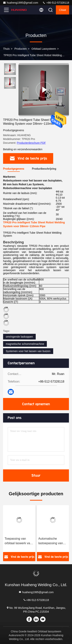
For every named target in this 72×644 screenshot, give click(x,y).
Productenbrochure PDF (31, 143)
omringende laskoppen (19, 337)
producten (21, 49)
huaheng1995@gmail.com (21, 3)
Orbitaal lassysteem (44, 49)
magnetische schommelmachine (25, 344)
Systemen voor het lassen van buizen (28, 351)
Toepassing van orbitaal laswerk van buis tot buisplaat (18, 541)
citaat (62, 10)
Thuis (6, 49)
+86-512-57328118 (56, 3)
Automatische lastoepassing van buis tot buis (51, 541)
